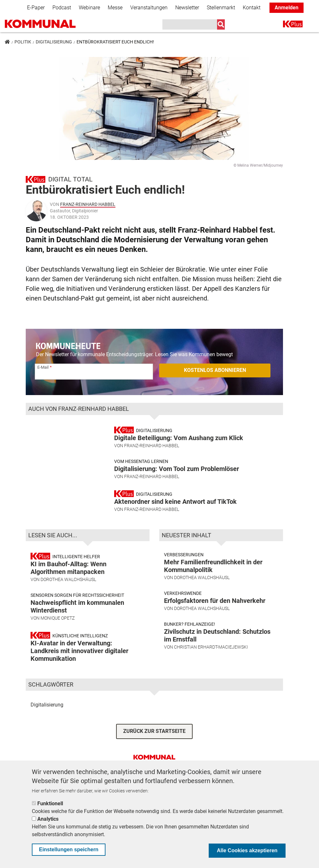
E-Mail (43, 367)
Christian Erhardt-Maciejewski (211, 670)
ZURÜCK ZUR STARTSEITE (154, 754)
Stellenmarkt (221, 8)
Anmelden (287, 8)
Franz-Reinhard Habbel (88, 204)
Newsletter (187, 8)
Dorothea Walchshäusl (68, 603)
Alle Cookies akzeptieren (247, 850)
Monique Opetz (58, 641)
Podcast (62, 8)
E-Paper (36, 8)
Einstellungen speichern (69, 850)
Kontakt (252, 8)
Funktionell (50, 803)
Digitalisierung (54, 42)
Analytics (48, 819)
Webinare (89, 8)
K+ (287, 25)
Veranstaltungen (149, 8)
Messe (115, 8)
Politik (23, 42)
